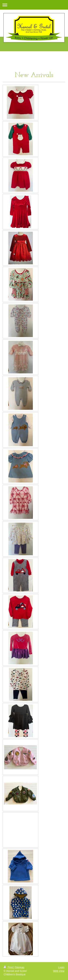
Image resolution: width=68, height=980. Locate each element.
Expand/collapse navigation (34, 5)
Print (9, 967)
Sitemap (19, 967)
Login (61, 967)
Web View (59, 971)
